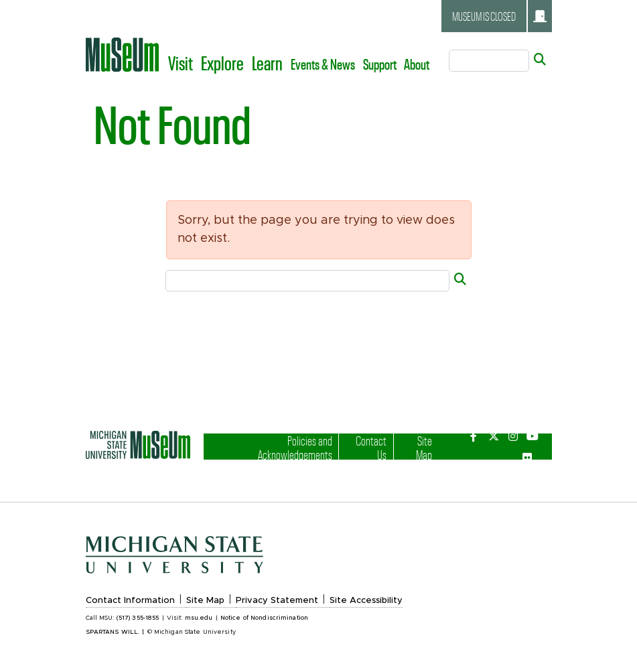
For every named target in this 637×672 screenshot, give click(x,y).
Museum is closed (499, 16)
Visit (181, 63)
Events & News (323, 64)
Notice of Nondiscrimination (264, 618)
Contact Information (130, 601)
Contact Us (368, 447)
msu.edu (199, 618)
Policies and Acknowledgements (281, 447)
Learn (267, 63)
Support (380, 64)
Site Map (416, 447)
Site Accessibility (366, 601)
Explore (222, 63)
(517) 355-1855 (138, 618)
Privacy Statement (277, 601)
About (417, 64)
